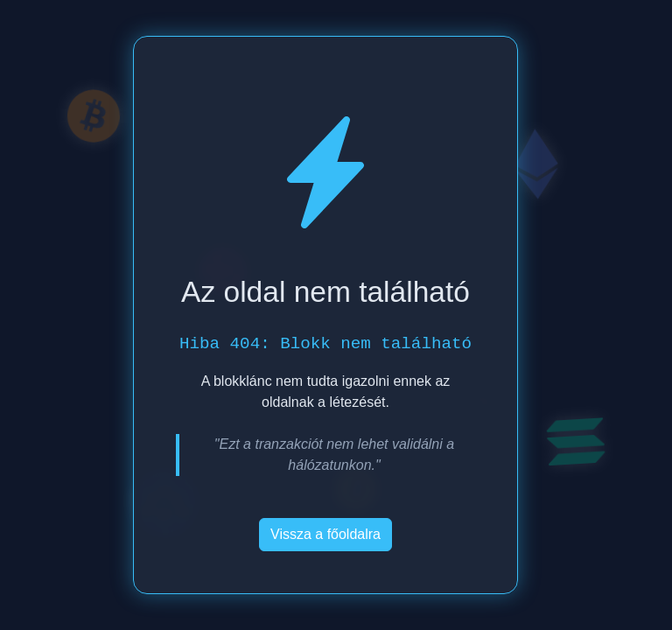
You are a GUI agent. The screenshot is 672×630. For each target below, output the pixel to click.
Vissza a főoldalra (325, 534)
